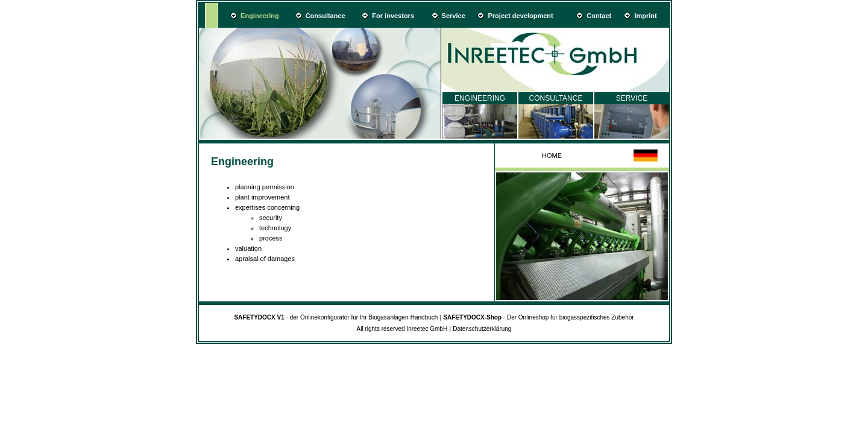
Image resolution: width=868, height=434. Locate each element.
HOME (552, 156)
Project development (521, 16)
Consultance (325, 16)
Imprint (645, 16)
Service (454, 16)
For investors (393, 16)
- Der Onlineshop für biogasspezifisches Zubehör (538, 317)
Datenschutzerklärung (482, 329)
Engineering (260, 16)
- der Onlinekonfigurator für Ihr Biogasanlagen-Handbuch (336, 317)
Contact (599, 16)
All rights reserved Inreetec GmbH (402, 329)
